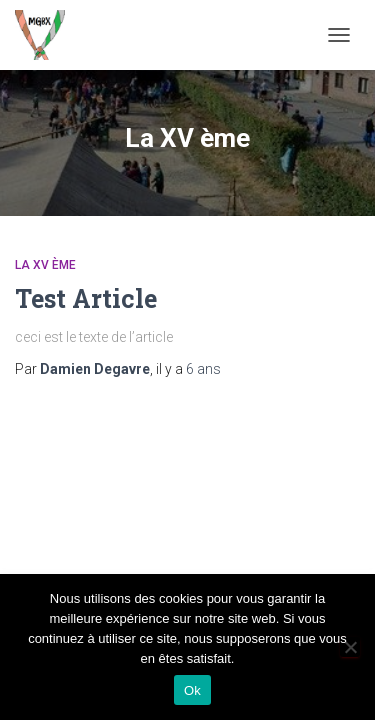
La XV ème (45, 265)
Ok (192, 690)
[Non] (350, 647)
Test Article (86, 298)
